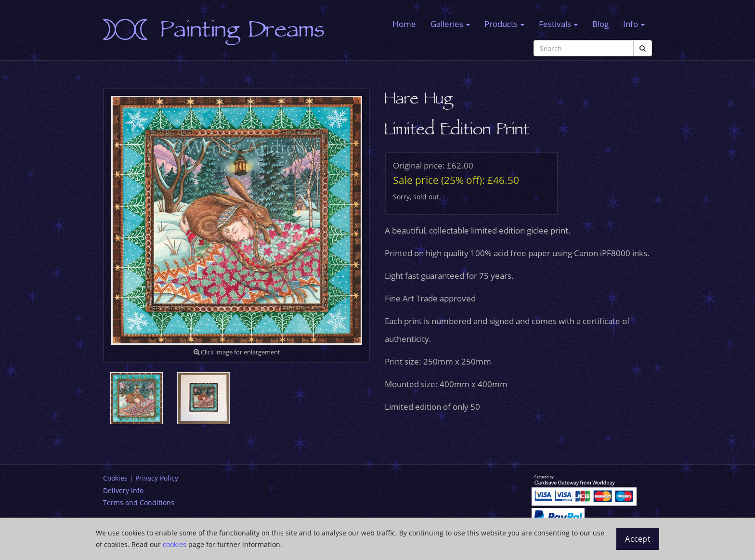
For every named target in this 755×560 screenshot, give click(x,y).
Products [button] (504, 24)
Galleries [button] (450, 24)
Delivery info (123, 490)
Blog (600, 24)
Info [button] (634, 24)
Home (404, 24)
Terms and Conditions (139, 502)
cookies (175, 544)
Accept (638, 539)
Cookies (115, 478)
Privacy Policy (157, 478)
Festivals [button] (558, 24)
